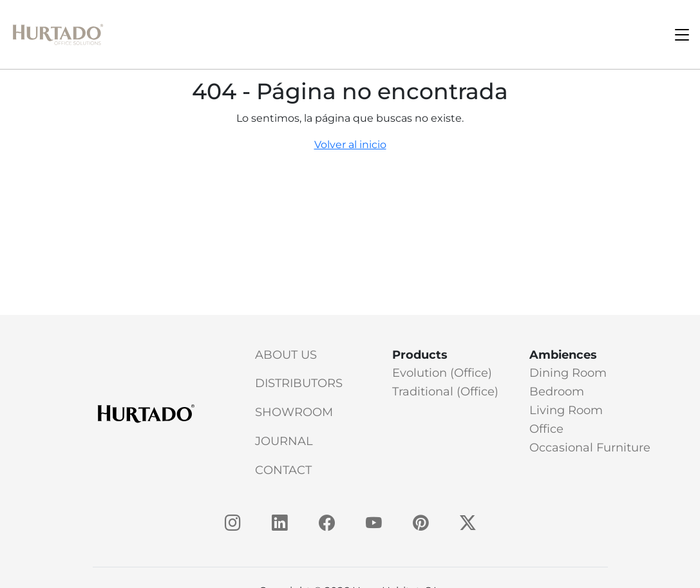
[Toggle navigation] (682, 35)
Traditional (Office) (445, 392)
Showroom (294, 412)
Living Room (566, 410)
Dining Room (568, 373)
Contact (283, 470)
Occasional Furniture (590, 448)
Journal (284, 441)
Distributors (299, 383)
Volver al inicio (350, 145)
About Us (286, 355)
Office (546, 429)
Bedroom (557, 392)
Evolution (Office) (442, 373)
